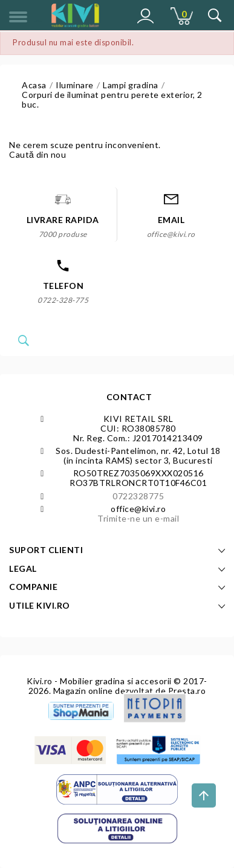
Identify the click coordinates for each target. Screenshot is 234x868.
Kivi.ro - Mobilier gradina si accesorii (100, 681)
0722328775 (138, 496)
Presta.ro (187, 691)
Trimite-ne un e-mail (138, 518)
